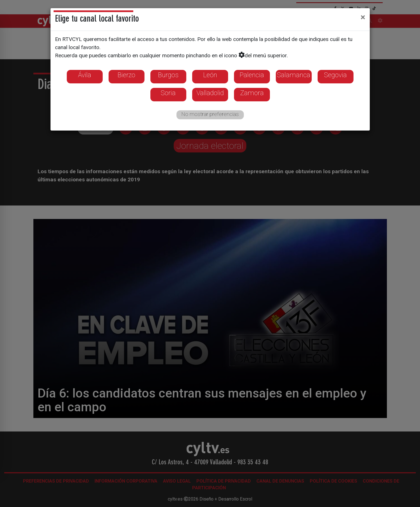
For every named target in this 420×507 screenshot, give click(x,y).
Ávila (85, 75)
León (210, 75)
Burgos (168, 75)
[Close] (363, 17)
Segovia (335, 75)
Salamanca (294, 75)
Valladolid (210, 93)
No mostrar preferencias (210, 114)
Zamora (252, 93)
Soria (168, 93)
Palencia (252, 75)
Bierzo (126, 75)
